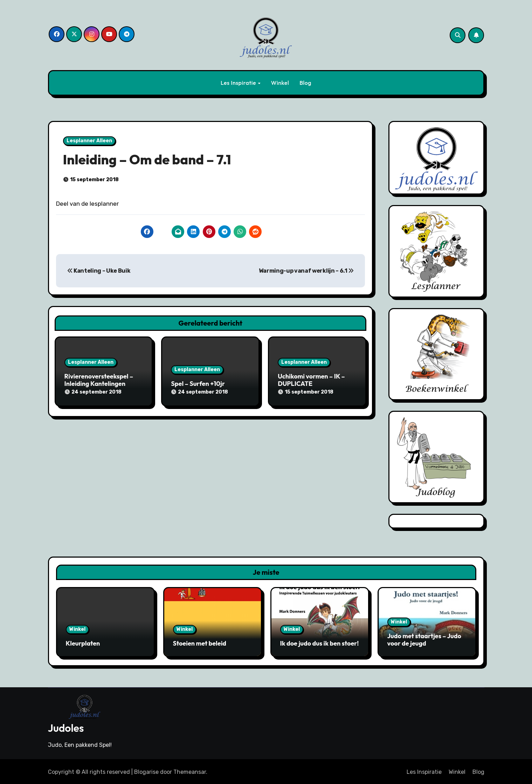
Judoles (66, 727)
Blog (305, 83)
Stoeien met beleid (200, 643)
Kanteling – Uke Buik (99, 271)
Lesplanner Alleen (89, 141)
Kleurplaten (83, 643)
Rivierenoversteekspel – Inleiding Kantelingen (99, 380)
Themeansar (190, 771)
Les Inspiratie (239, 83)
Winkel (280, 83)
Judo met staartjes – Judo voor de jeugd (424, 640)
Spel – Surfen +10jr (198, 384)
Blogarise (146, 771)
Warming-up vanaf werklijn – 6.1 (306, 271)
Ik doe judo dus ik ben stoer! (320, 643)
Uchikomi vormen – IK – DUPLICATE (311, 380)
